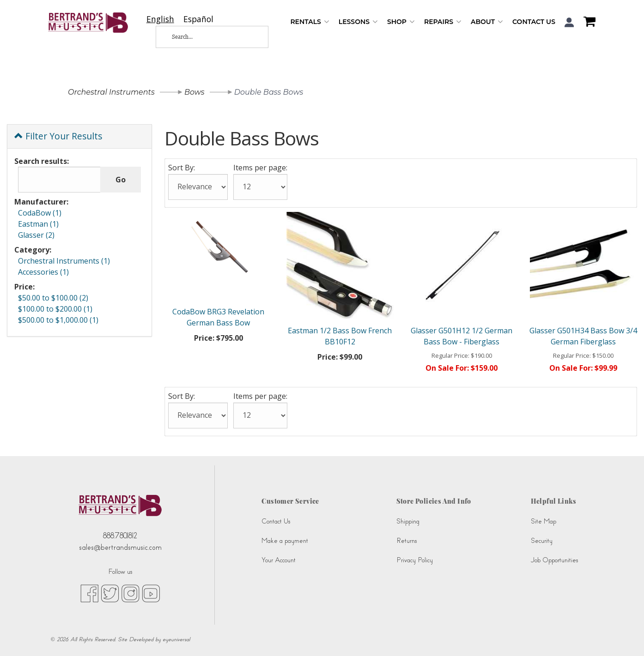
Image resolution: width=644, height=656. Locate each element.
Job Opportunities (554, 560)
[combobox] (160, 19)
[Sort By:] (198, 187)
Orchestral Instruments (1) (64, 261)
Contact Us (534, 22)
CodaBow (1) (40, 213)
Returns (407, 541)
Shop (401, 22)
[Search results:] (59, 180)
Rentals (310, 22)
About (487, 22)
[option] (198, 19)
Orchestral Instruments (111, 92)
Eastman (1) (38, 224)
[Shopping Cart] (587, 23)
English (160, 19)
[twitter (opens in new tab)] (110, 593)
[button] (569, 22)
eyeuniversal (176, 639)
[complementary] (623, 635)
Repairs (443, 22)
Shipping (408, 521)
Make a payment (285, 541)
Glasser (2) (36, 235)
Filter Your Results (58, 136)
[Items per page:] (260, 187)
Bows (194, 92)
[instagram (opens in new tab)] (131, 593)
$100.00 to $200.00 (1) (55, 309)
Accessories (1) (43, 272)
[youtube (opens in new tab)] (151, 593)
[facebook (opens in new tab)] (89, 593)
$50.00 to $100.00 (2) (53, 298)
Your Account (279, 560)
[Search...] (205, 37)
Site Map (544, 521)
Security (542, 541)
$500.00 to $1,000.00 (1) (58, 320)
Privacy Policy (415, 560)
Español (198, 19)
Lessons (358, 22)
